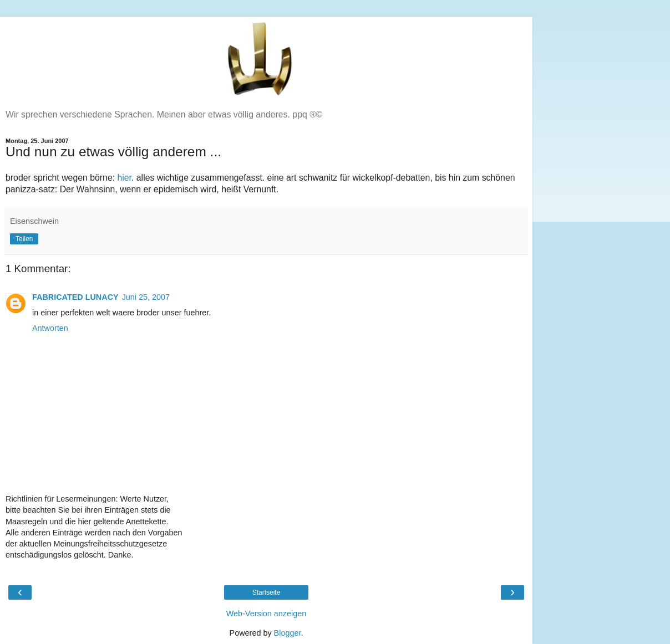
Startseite (267, 592)
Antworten (50, 328)
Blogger (288, 633)
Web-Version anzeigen (267, 614)
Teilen (24, 239)
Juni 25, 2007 (146, 297)
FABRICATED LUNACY (75, 297)
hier (124, 178)
